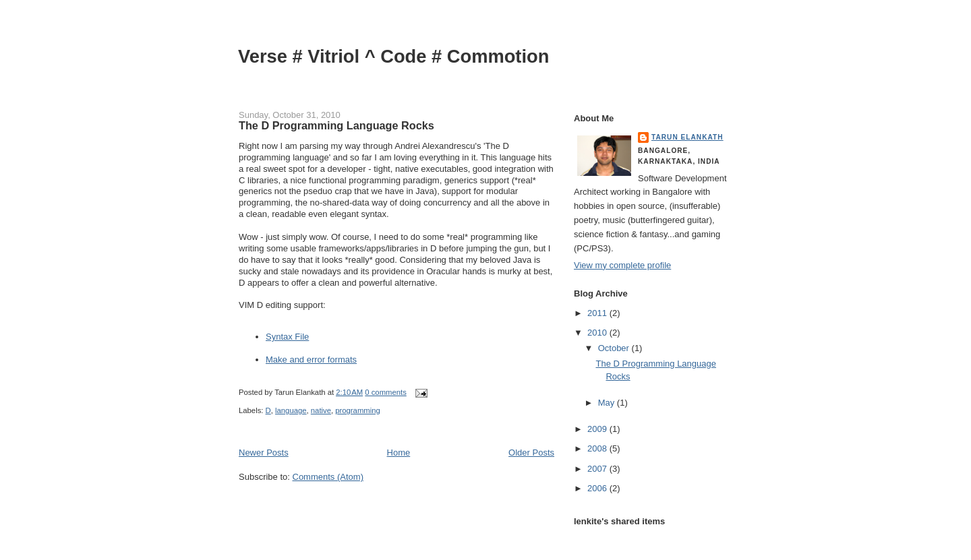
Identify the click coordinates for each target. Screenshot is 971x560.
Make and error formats (311, 360)
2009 (598, 429)
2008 (598, 448)
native (321, 410)
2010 (598, 333)
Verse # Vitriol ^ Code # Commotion (393, 56)
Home (399, 453)
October (615, 348)
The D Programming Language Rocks (336, 125)
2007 (598, 469)
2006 (598, 488)
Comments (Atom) (328, 477)
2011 (598, 313)
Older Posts (531, 453)
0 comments (386, 392)
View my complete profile (622, 265)
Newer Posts (264, 453)
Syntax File (287, 337)
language (291, 410)
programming (358, 410)
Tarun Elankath (687, 137)
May (608, 403)
